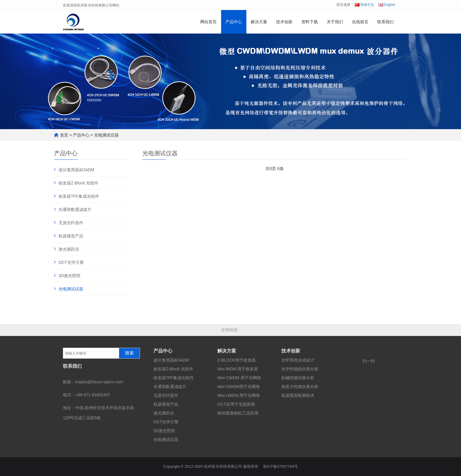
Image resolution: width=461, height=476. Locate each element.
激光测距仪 (69, 249)
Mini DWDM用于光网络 (239, 387)
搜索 (129, 353)
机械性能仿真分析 (298, 378)
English (387, 5)
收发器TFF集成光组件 (79, 196)
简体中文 (365, 5)
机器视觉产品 (71, 236)
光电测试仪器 (106, 135)
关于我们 (335, 22)
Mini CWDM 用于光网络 (239, 378)
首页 (64, 135)
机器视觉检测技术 (298, 395)
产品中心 (234, 22)
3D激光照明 (69, 276)
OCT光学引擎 (71, 262)
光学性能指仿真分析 (300, 369)
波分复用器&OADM (76, 170)
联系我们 (385, 22)
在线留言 (360, 22)
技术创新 (284, 22)
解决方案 (259, 22)
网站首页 (208, 22)
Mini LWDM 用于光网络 (239, 395)
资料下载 (310, 22)
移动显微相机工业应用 (238, 413)
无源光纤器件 (71, 223)
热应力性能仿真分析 (300, 387)
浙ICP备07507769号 (280, 466)
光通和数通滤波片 (75, 209)
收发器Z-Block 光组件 (78, 183)
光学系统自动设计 (298, 360)
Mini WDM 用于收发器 (238, 369)
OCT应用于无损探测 (236, 404)
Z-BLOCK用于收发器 (237, 360)
